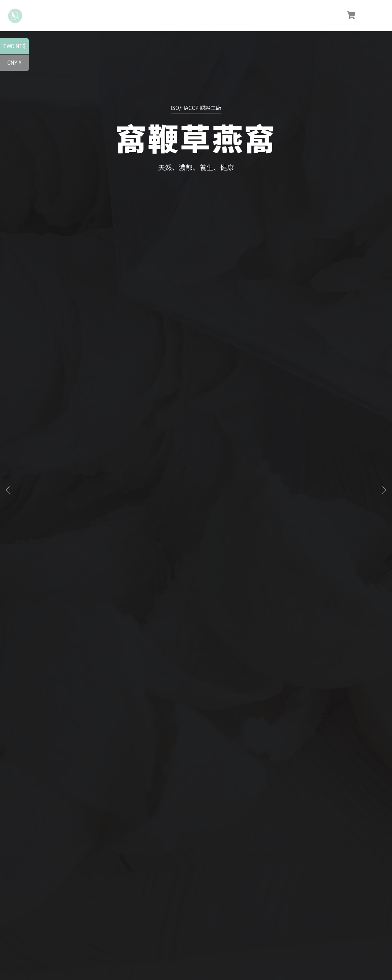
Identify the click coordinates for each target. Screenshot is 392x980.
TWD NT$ (16, 47)
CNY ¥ (18, 64)
